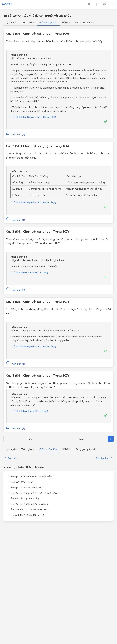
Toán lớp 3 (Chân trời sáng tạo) (25, 488)
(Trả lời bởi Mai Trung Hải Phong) (29, 272)
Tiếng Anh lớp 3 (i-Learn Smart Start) (29, 510)
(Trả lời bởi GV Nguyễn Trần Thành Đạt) (33, 117)
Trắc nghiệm (28, 22)
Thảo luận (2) (15, 290)
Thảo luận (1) (15, 220)
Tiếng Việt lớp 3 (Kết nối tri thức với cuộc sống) (34, 493)
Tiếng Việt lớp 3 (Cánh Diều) (24, 499)
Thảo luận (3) (15, 134)
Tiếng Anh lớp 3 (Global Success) (26, 515)
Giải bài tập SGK (48, 22)
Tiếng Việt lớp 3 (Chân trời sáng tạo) (28, 504)
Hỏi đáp (66, 22)
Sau (81, 439)
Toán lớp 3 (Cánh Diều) (21, 482)
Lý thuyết (11, 22)
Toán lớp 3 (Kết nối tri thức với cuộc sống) (31, 477)
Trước (29, 439)
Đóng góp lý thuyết (86, 22)
